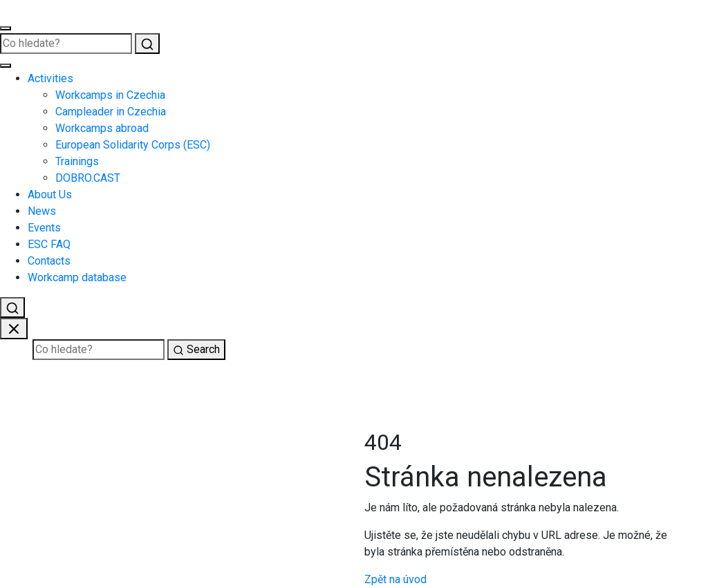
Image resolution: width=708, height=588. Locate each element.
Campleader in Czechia (111, 112)
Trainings (77, 161)
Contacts (49, 261)
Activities (50, 78)
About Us (50, 195)
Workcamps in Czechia (110, 95)
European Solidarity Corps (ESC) (133, 145)
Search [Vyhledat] (196, 349)
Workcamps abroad (102, 128)
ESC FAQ (49, 244)
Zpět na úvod (395, 579)
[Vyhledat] (147, 44)
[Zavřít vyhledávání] (14, 329)
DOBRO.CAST (88, 178)
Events (44, 228)
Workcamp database (77, 277)
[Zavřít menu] (6, 66)
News (42, 211)
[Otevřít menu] (6, 28)
